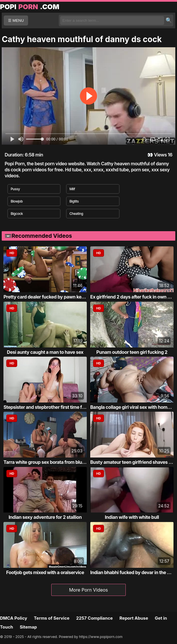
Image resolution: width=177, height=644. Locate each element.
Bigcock (17, 214)
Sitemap (28, 627)
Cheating (76, 214)
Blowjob (17, 201)
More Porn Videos (88, 590)
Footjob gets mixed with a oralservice (45, 572)
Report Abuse (134, 618)
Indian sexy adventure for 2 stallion (45, 517)
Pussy (15, 189)
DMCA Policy (14, 618)
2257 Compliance (95, 618)
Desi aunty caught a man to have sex (45, 352)
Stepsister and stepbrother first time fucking (50, 407)
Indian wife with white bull (132, 517)
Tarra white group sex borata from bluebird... (50, 462)
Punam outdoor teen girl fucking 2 (132, 352)
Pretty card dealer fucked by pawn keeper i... (50, 297)
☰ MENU (16, 20)
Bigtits (74, 201)
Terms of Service (52, 618)
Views (160, 155)
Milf (72, 189)
